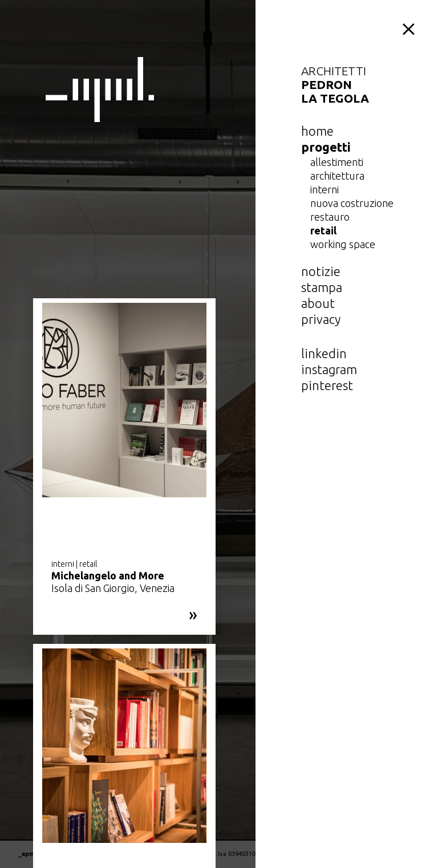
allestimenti (337, 162)
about (318, 303)
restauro (330, 217)
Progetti (326, 147)
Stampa (322, 287)
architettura (337, 176)
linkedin (324, 353)
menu (411, 27)
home (317, 131)
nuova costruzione (352, 203)
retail (323, 230)
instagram (329, 369)
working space (343, 244)
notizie (321, 271)
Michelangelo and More (108, 575)
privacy (321, 319)
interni (325, 189)
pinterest (327, 385)
